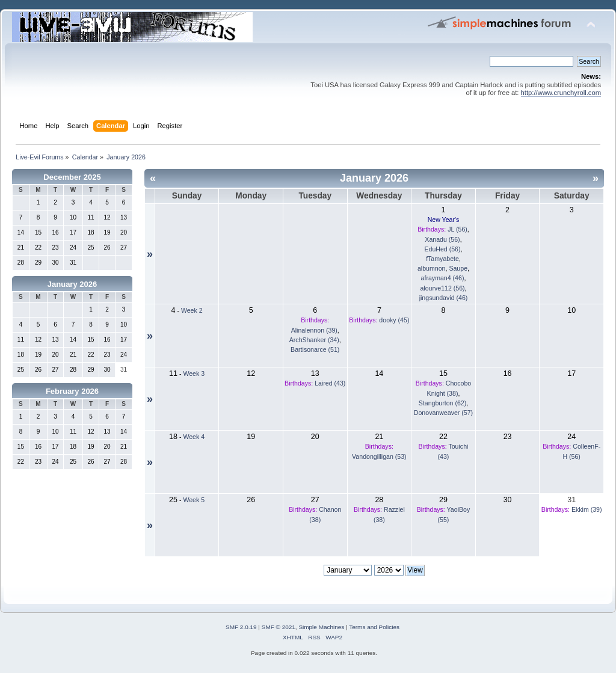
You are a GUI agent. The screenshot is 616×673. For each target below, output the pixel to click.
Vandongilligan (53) (379, 456)
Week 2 (192, 310)
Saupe (458, 268)
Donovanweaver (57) (443, 413)
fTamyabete (442, 259)
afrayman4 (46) (443, 278)
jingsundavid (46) (444, 298)
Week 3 (194, 373)
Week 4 (194, 437)
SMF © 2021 (279, 627)
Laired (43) (330, 383)
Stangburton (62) (443, 403)
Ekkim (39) (587, 509)
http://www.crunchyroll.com (561, 93)
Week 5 (194, 500)
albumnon (432, 268)
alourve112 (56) (442, 288)
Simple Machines (321, 627)
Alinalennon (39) (314, 330)
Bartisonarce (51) (315, 349)
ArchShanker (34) (314, 340)
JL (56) (457, 229)
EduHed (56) (442, 249)
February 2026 (72, 391)
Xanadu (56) (442, 239)
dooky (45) (394, 320)
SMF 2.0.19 (241, 627)
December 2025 (72, 177)
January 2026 (72, 284)
